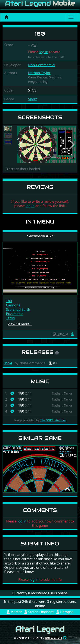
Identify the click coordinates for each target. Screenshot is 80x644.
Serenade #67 (40, 236)
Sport (33, 99)
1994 (8, 363)
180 (9, 301)
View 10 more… (20, 324)
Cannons (13, 305)
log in (44, 52)
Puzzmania (15, 314)
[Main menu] (71, 17)
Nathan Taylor (39, 73)
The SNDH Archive (53, 420)
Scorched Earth (18, 309)
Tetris (10, 318)
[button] (21, 145)
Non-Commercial (42, 65)
